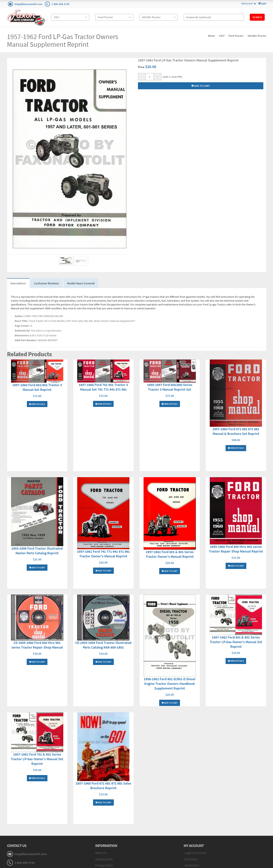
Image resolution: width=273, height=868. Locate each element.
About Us (101, 853)
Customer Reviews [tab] (47, 283)
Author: (19, 316)
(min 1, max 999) (172, 77)
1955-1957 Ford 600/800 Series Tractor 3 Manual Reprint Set (170, 388)
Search (257, 17)
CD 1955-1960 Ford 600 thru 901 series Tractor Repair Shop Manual (37, 646)
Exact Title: (21, 321)
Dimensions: (22, 336)
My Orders (191, 859)
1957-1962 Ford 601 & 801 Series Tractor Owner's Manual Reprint (170, 555)
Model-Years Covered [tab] (82, 283)
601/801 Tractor (257, 36)
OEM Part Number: (26, 341)
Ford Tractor (236, 36)
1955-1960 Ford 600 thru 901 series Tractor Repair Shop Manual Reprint (236, 549)
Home (211, 36)
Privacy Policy (104, 866)
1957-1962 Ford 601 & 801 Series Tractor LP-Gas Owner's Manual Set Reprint (236, 642)
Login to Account (196, 853)
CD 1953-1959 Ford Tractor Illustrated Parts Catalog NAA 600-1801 (103, 646)
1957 (222, 36)
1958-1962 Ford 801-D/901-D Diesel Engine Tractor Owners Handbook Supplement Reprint (170, 684)
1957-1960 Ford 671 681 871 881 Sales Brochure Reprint (103, 786)
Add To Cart (37, 568)
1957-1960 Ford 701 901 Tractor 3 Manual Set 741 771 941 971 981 (103, 387)
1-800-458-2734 (60, 4)
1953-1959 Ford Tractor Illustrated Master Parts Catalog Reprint (37, 551)
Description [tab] (18, 283)
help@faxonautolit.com (28, 4)
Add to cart (201, 86)
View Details (37, 404)
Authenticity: (22, 331)
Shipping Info (104, 859)
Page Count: (22, 326)
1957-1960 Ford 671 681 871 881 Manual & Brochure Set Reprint (236, 432)
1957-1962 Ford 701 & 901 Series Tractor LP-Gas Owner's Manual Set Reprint (37, 760)
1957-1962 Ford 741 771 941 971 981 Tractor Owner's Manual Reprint (103, 554)
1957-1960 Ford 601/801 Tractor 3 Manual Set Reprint (37, 388)
